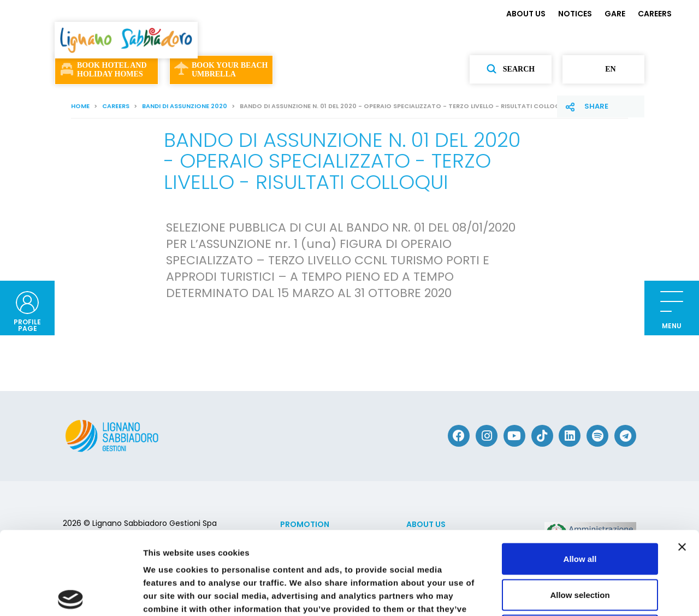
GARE (615, 14)
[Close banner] (682, 461)
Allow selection (580, 509)
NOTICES (575, 14)
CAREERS (655, 14)
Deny (580, 544)
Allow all (580, 473)
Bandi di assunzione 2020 (185, 106)
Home (80, 106)
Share (596, 106)
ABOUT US (526, 14)
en (603, 69)
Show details (573, 594)
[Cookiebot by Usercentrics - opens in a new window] (71, 595)
